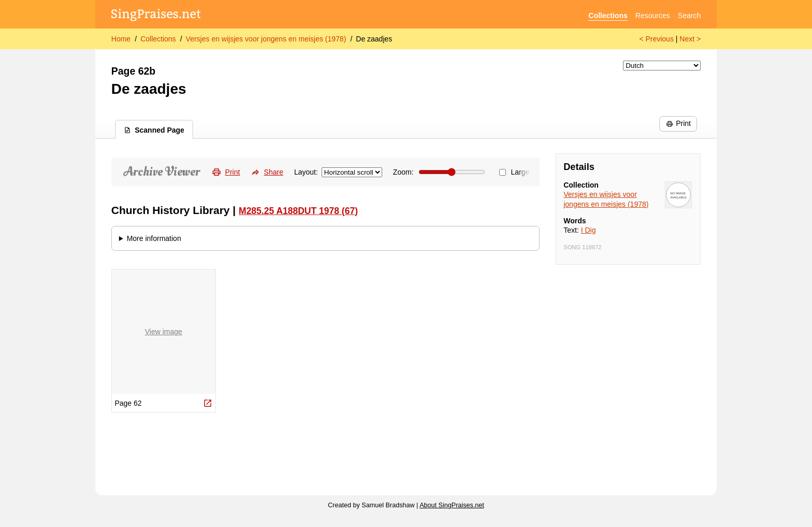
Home (121, 39)
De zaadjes (374, 39)
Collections (608, 16)
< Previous (656, 39)
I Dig (589, 230)
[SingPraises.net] (156, 16)
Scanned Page (154, 130)
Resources (653, 16)
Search (689, 16)
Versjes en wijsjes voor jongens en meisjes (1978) (266, 39)
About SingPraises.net (452, 505)
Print (678, 123)
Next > (690, 39)
